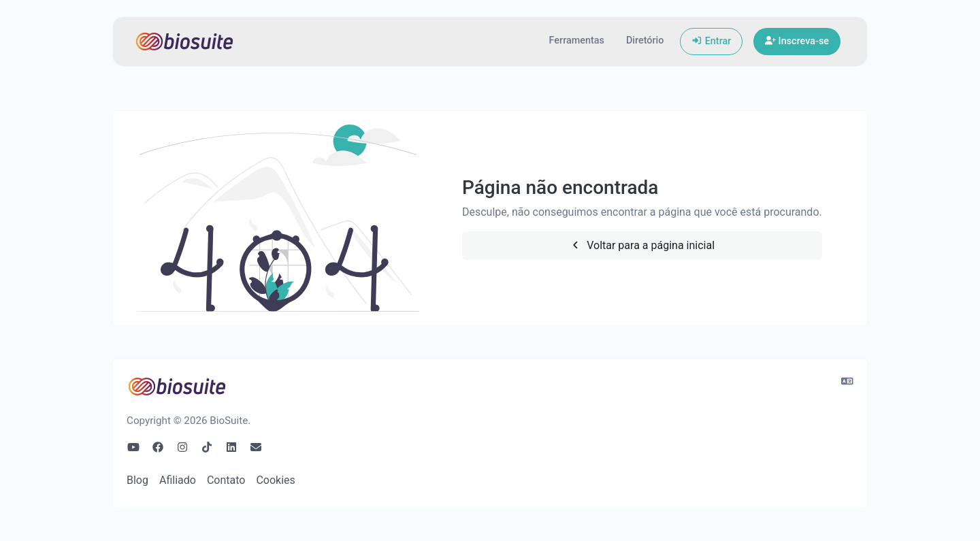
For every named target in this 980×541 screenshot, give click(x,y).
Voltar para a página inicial (642, 245)
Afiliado (178, 480)
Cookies (275, 480)
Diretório (645, 40)
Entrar (711, 41)
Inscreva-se (797, 41)
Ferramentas (577, 40)
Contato (226, 480)
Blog (137, 480)
